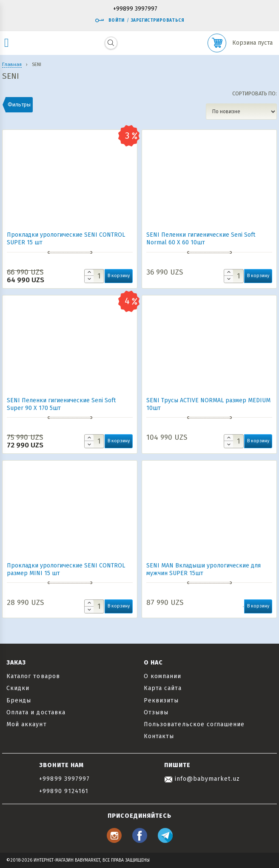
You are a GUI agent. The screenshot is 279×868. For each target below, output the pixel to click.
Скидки (18, 688)
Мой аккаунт (27, 724)
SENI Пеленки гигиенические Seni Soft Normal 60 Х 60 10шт (201, 239)
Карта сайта (163, 688)
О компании (163, 676)
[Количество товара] (94, 276)
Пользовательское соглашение (194, 724)
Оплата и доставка (36, 712)
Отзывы (156, 712)
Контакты (159, 736)
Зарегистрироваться (158, 20)
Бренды (19, 700)
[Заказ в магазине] (241, 112)
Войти (110, 20)
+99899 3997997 (135, 9)
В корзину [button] (119, 276)
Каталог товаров (33, 676)
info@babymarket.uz (202, 779)
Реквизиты (161, 700)
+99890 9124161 (64, 791)
